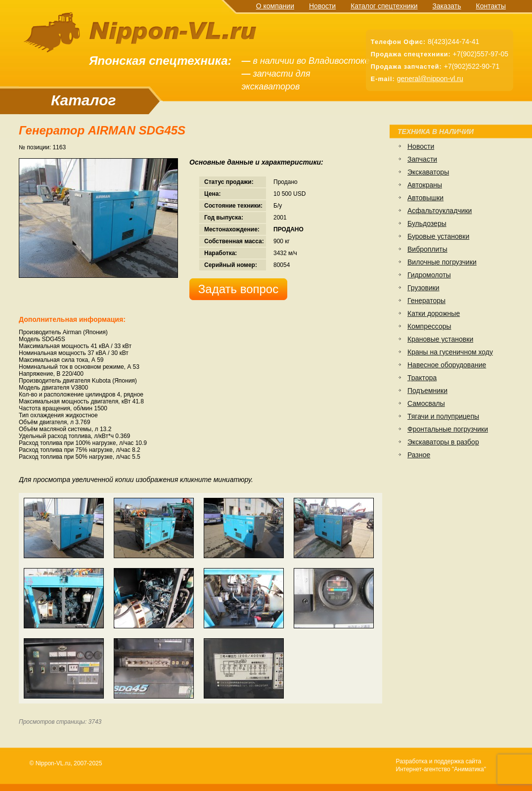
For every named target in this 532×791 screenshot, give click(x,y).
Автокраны (425, 185)
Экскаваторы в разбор (443, 442)
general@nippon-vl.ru (430, 79)
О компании (275, 6)
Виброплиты (427, 249)
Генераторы (426, 301)
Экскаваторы (428, 172)
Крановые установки (440, 339)
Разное (419, 455)
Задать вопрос (238, 289)
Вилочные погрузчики (442, 262)
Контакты (491, 6)
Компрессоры (429, 326)
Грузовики (423, 288)
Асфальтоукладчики (440, 211)
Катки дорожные (434, 313)
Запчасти (422, 159)
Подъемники (427, 391)
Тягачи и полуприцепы (443, 416)
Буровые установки (438, 236)
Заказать (447, 6)
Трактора (422, 378)
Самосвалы (426, 403)
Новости (322, 6)
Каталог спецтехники (384, 6)
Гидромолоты (429, 275)
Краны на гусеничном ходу (450, 352)
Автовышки (425, 198)
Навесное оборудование (447, 365)
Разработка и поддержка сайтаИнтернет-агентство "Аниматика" (441, 765)
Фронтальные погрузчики (448, 429)
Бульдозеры (427, 223)
